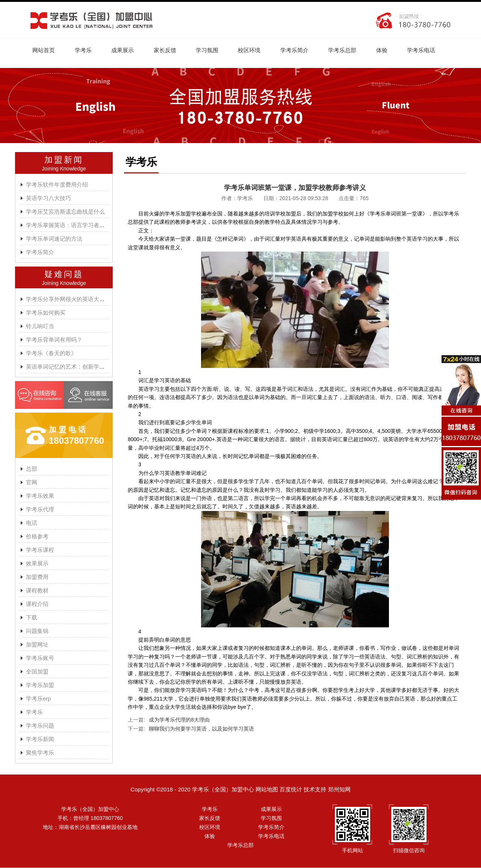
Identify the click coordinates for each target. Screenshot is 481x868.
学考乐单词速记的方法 (54, 239)
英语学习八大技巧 (48, 198)
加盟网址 (37, 645)
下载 (32, 618)
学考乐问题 (40, 726)
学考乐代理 (40, 510)
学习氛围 (210, 50)
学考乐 (84, 50)
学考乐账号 (40, 658)
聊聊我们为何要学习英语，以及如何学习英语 (201, 729)
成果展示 (124, 50)
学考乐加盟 (40, 685)
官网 (32, 483)
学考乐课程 (40, 550)
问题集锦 (37, 631)
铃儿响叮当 (40, 326)
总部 (32, 469)
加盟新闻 (64, 160)
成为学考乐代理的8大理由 (179, 720)
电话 (32, 523)
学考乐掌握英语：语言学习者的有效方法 (77, 225)
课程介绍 (37, 604)
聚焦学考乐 (40, 753)
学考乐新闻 (40, 739)
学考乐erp (39, 699)
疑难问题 (64, 275)
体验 (387, 50)
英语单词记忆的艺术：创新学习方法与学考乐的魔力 (91, 367)
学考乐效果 (40, 496)
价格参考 (37, 537)
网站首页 (44, 50)
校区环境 (253, 50)
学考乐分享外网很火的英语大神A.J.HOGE (79, 299)
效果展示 (37, 564)
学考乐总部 (347, 50)
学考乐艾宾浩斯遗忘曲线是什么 (65, 212)
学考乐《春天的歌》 (51, 353)
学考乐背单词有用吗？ (54, 340)
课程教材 (37, 591)
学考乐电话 (427, 50)
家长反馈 (167, 50)
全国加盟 (37, 672)
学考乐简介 (298, 50)
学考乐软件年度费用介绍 (57, 185)
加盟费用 (37, 577)
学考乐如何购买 (46, 313)
